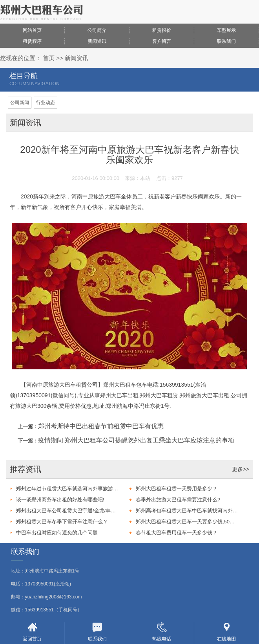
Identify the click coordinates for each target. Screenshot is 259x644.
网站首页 (32, 30)
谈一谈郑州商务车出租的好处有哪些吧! (60, 500)
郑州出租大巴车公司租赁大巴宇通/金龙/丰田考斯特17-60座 (67, 511)
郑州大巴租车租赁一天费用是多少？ (177, 489)
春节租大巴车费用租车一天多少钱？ (177, 533)
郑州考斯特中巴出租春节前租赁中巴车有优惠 (101, 426)
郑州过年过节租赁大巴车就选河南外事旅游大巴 (67, 489)
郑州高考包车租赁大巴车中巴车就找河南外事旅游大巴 (187, 511)
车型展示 (226, 30)
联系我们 (226, 41)
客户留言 (162, 41)
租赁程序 (32, 41)
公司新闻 (20, 103)
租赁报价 (162, 30)
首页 (49, 58)
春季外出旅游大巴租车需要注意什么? (178, 500)
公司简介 (97, 30)
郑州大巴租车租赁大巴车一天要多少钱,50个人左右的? (187, 522)
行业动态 (46, 103)
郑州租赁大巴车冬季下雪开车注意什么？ (62, 522)
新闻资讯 (97, 41)
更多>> (241, 469)
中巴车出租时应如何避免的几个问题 (57, 533)
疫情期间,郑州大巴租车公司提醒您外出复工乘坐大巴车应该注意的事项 (136, 440)
